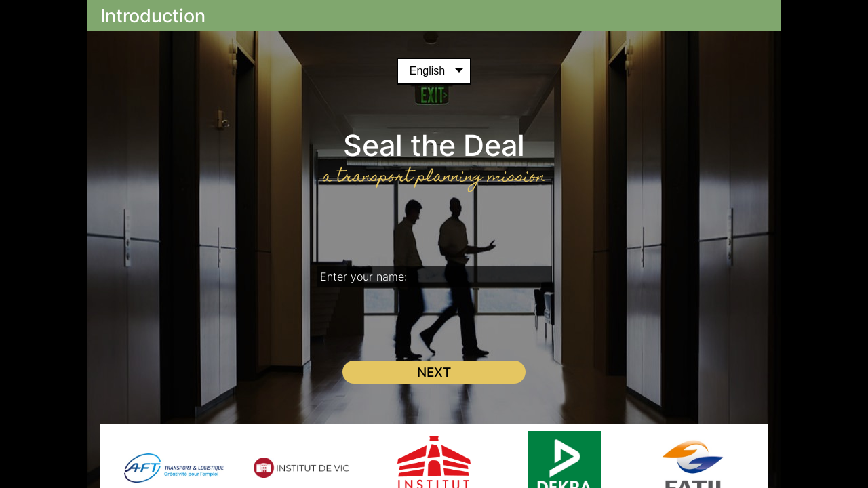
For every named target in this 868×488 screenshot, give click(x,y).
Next (434, 372)
